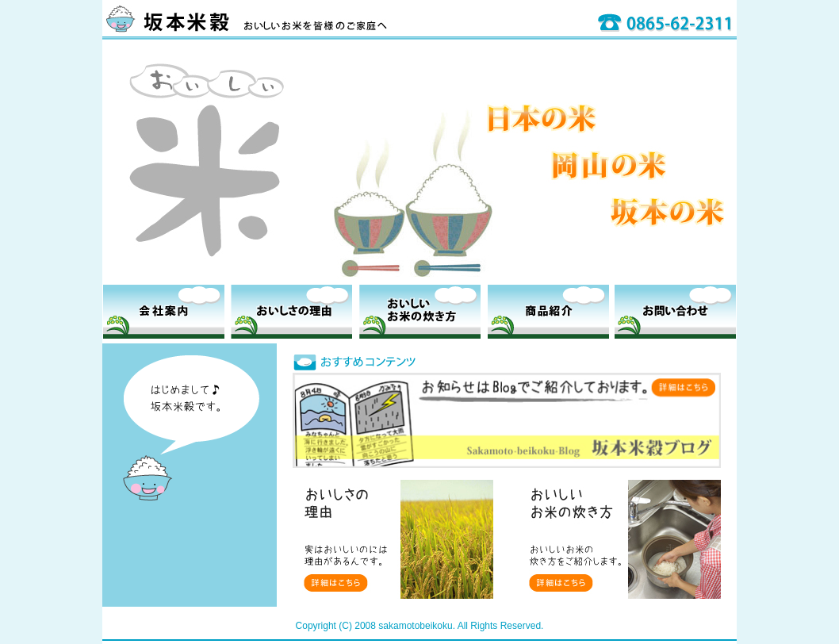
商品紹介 (548, 312)
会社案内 (164, 312)
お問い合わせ (675, 312)
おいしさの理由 (291, 312)
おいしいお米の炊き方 (420, 312)
